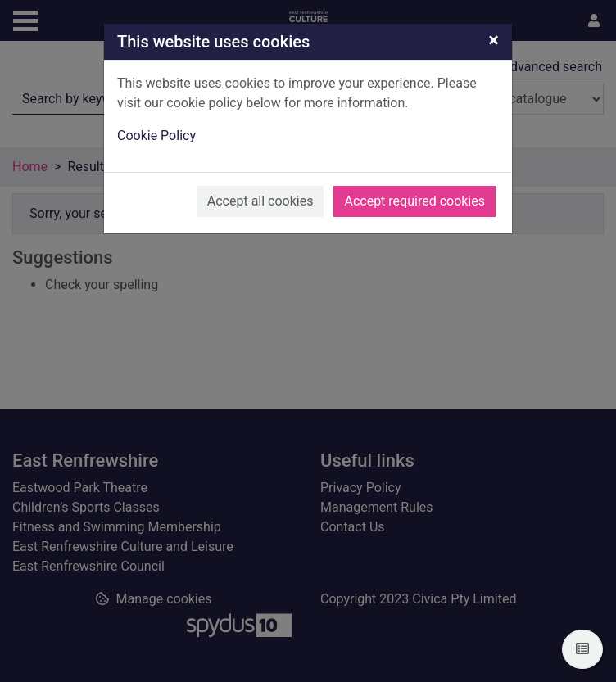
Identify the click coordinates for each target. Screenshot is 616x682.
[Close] (494, 40)
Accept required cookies (414, 201)
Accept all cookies (260, 201)
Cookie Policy (156, 135)
